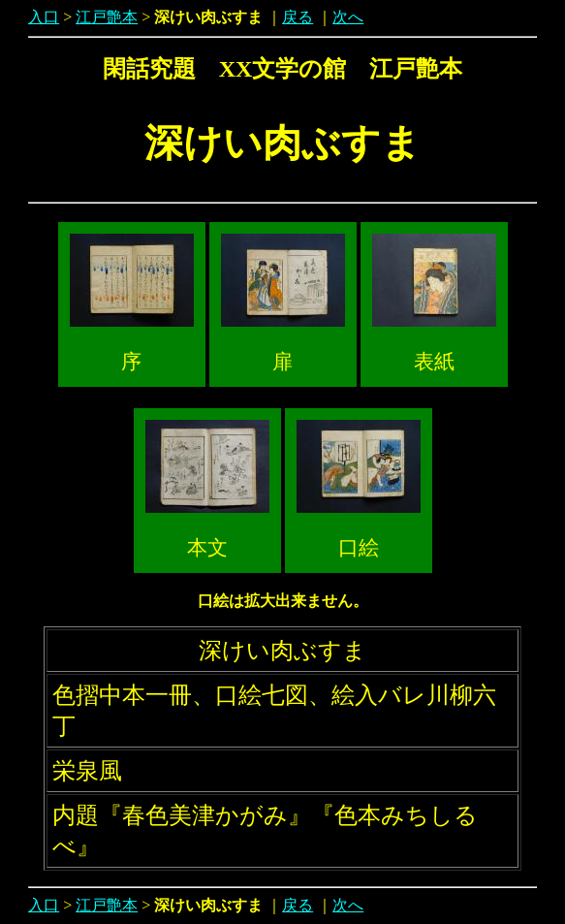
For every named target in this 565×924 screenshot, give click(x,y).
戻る (298, 17)
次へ (348, 17)
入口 (44, 17)
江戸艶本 (107, 17)
